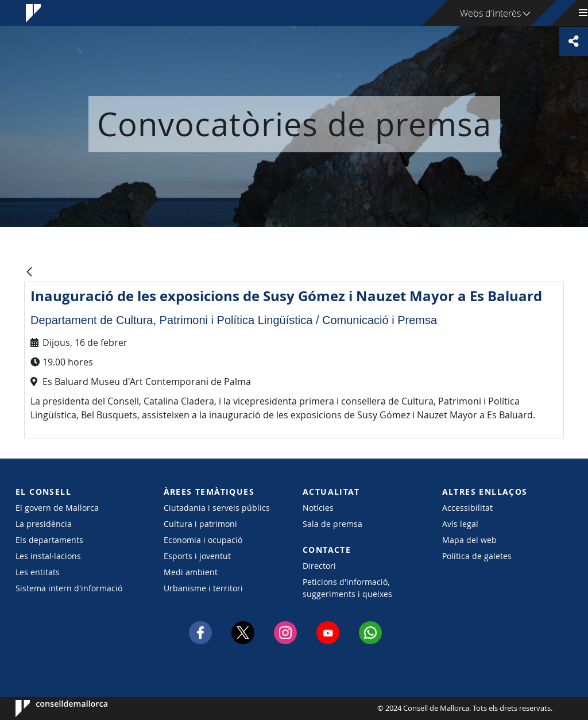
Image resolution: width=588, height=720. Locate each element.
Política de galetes (477, 556)
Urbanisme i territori (203, 588)
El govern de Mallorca (57, 508)
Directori (319, 566)
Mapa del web (469, 540)
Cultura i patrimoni (200, 524)
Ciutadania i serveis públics (217, 508)
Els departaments (49, 540)
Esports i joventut (197, 556)
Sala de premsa (332, 524)
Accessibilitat (467, 508)
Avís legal (460, 524)
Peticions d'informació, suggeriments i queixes (347, 588)
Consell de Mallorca (50, 709)
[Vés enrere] (29, 273)
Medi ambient (191, 572)
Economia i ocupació (203, 540)
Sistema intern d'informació (69, 588)
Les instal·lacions (48, 556)
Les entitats (38, 572)
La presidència (44, 524)
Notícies (318, 508)
